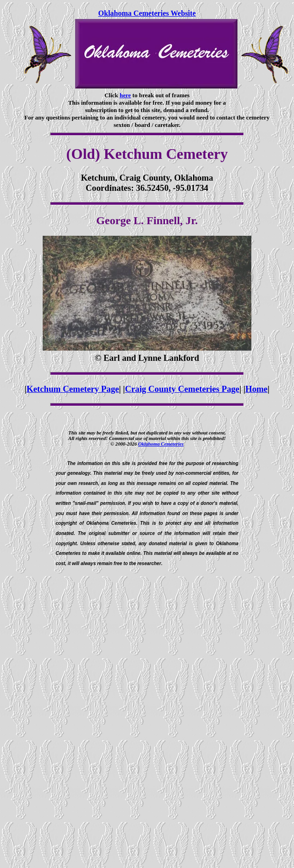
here (125, 95)
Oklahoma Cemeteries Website (147, 13)
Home (256, 389)
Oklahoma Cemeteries (161, 444)
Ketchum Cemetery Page (73, 389)
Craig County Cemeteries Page (182, 389)
